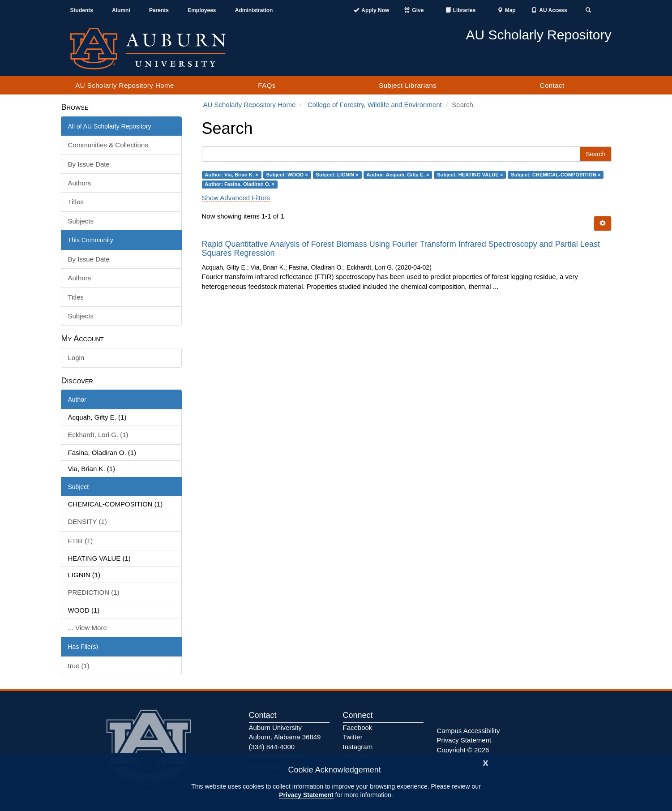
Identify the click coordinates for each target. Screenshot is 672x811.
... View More (88, 628)
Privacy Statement (306, 795)
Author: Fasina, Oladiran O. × (240, 184)
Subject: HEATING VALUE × (470, 175)
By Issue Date (89, 164)
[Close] (486, 762)
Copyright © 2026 (463, 750)
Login (76, 358)
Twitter (353, 737)
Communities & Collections (108, 145)
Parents (159, 10)
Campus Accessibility (469, 731)
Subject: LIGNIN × (337, 175)
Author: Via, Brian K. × (231, 175)
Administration (254, 10)
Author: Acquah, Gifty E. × (398, 175)
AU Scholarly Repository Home (125, 85)
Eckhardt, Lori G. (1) (98, 435)
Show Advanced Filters (236, 198)
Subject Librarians (408, 85)
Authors (80, 183)
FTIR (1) (81, 541)
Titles (76, 202)
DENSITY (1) (88, 521)
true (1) (79, 666)
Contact (552, 85)
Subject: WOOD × (287, 175)
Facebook (358, 727)
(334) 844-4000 (272, 747)
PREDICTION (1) (94, 592)
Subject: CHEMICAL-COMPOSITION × (556, 175)
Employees (202, 10)
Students (82, 10)
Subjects (81, 221)
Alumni (121, 10)
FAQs (267, 85)
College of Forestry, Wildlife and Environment (375, 105)
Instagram (358, 747)
